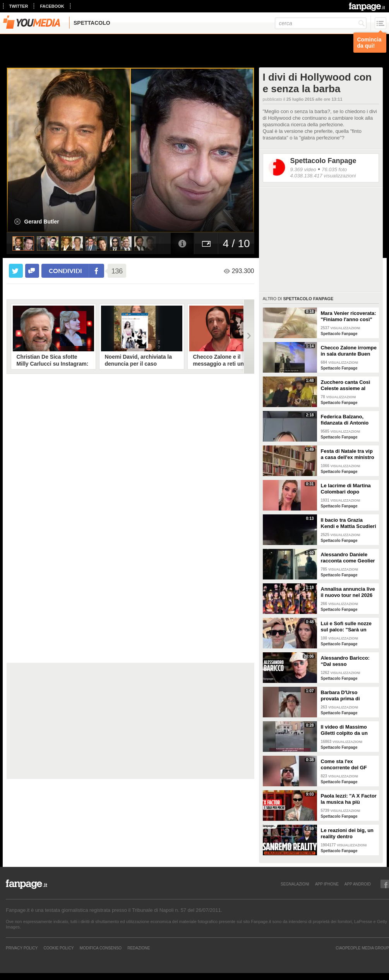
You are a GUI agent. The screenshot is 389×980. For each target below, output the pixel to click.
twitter (19, 6)
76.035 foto (334, 169)
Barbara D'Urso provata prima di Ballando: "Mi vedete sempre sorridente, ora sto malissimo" (348, 696)
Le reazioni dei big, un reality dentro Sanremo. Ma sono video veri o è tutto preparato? (347, 834)
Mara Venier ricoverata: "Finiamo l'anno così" (349, 316)
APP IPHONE (327, 884)
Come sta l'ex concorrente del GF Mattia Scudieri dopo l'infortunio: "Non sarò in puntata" (348, 765)
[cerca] (321, 23)
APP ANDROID (358, 884)
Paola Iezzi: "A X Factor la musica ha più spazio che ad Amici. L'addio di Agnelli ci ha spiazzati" (349, 799)
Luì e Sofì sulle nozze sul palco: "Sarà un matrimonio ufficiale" (346, 627)
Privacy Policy (22, 948)
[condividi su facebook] (32, 271)
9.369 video (303, 169)
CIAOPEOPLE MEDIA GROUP (362, 948)
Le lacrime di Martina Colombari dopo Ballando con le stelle (347, 489)
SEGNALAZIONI (295, 884)
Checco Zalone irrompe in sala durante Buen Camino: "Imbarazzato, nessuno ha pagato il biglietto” (349, 351)
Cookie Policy (58, 948)
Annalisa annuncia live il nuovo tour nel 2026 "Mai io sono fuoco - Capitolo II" (348, 592)
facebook (52, 6)
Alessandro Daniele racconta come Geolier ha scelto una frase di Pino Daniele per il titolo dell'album (348, 558)
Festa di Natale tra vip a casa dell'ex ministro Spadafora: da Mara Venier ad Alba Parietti (348, 454)
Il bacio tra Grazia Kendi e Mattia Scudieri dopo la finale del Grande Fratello (349, 523)
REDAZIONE (139, 948)
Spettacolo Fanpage (323, 161)
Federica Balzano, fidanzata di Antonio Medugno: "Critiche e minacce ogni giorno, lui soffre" (346, 420)
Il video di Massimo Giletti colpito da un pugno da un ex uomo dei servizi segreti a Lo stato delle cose (348, 730)
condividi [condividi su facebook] (65, 271)
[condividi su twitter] (16, 271)
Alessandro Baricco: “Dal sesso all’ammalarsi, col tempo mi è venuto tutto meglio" (345, 661)
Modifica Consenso (101, 948)
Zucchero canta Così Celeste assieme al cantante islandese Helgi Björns (346, 385)
